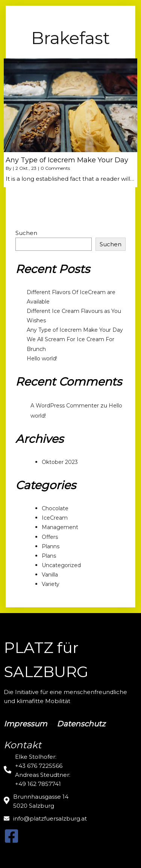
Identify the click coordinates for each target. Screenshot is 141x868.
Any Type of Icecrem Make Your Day (75, 330)
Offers (50, 537)
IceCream (55, 518)
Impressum (25, 724)
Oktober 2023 (60, 462)
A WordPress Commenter (65, 406)
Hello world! (42, 358)
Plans (49, 556)
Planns (51, 546)
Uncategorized (61, 565)
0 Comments (55, 168)
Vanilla (50, 575)
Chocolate (55, 508)
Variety (51, 584)
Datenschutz (81, 724)
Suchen (26, 233)
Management (60, 527)
